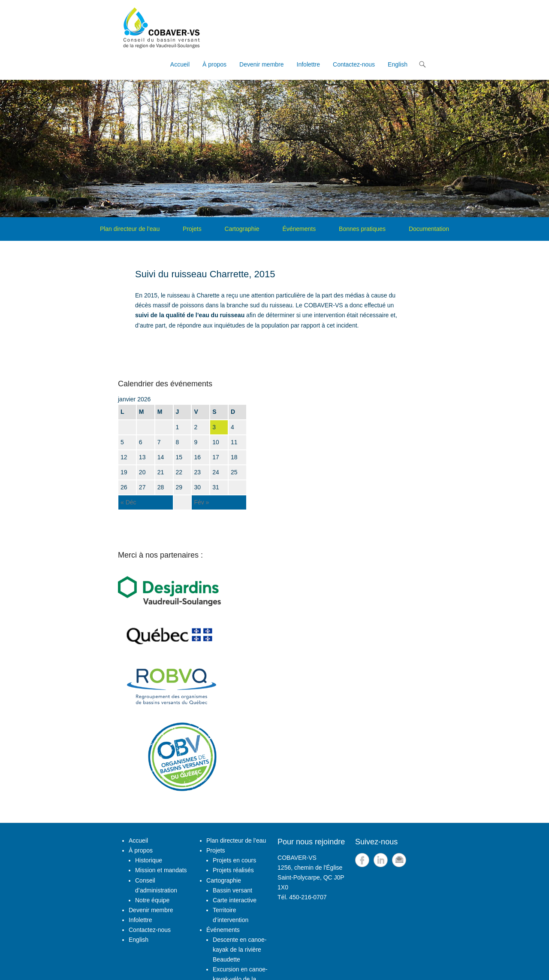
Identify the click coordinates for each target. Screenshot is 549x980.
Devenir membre (261, 64)
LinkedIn (381, 860)
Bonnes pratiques (362, 229)
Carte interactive (235, 900)
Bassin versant (232, 890)
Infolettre (308, 64)
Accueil (180, 64)
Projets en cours (234, 860)
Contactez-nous (354, 64)
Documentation (429, 229)
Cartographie (242, 229)
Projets (192, 229)
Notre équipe (152, 900)
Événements (299, 229)
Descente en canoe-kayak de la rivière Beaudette (240, 950)
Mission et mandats (161, 870)
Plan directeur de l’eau (130, 229)
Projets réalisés (233, 870)
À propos (214, 64)
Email (399, 860)
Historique (149, 860)
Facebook (362, 860)
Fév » (201, 502)
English (398, 64)
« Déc (128, 502)
